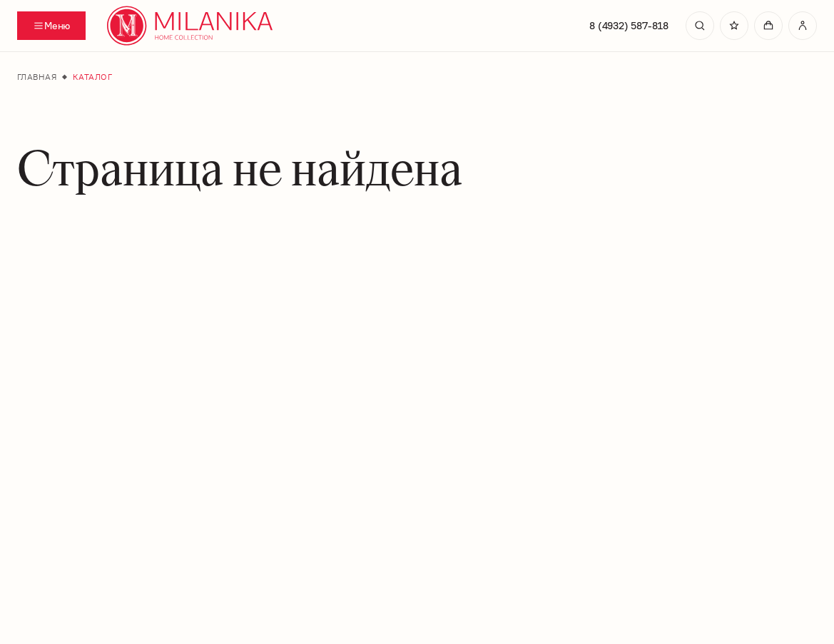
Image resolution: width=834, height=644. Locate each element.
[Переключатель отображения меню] (51, 26)
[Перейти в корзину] (768, 26)
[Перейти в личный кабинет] (803, 26)
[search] (700, 26)
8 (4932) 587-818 (629, 26)
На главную (415, 531)
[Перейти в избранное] (734, 26)
